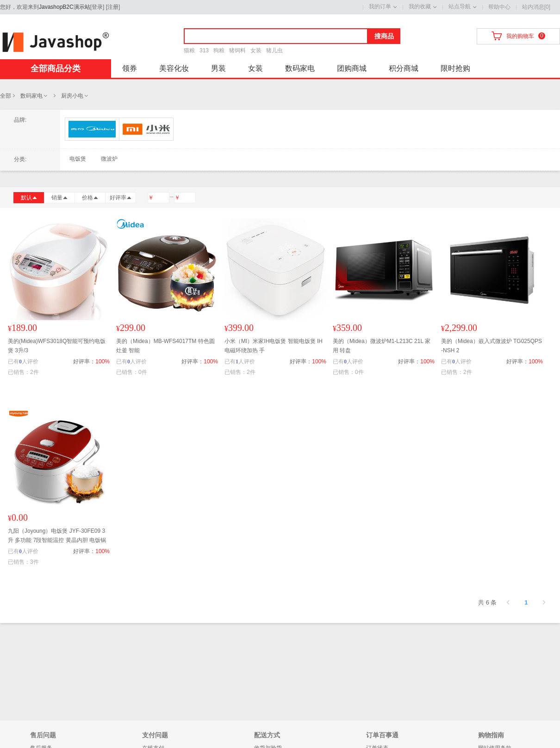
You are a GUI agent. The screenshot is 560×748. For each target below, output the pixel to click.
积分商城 (404, 68)
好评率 (121, 198)
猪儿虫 (274, 50)
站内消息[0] (536, 7)
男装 (218, 68)
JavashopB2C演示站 (65, 7)
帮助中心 (499, 7)
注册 (113, 7)
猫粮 (189, 50)
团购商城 (352, 68)
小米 (146, 129)
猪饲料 (237, 50)
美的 (92, 129)
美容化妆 (174, 68)
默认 (29, 198)
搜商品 (384, 36)
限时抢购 (455, 68)
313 (204, 50)
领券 (130, 68)
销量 (60, 198)
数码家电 (300, 68)
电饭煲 (78, 159)
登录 (97, 7)
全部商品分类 (56, 69)
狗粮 (219, 50)
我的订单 (380, 6)
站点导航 (460, 6)
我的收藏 (420, 6)
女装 (256, 50)
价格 (90, 198)
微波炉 (109, 159)
